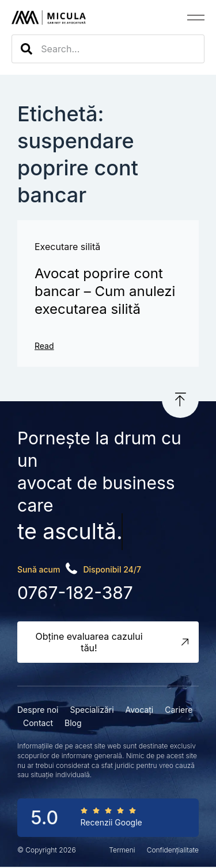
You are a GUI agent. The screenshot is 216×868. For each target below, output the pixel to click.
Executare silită (67, 247)
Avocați (140, 710)
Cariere (179, 710)
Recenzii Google (111, 822)
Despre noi (38, 710)
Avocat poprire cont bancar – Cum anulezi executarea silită (105, 291)
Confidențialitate (173, 850)
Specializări (92, 710)
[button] (196, 18)
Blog (73, 723)
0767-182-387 (75, 593)
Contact (38, 723)
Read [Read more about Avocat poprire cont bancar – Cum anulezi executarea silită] (44, 346)
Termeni (122, 850)
